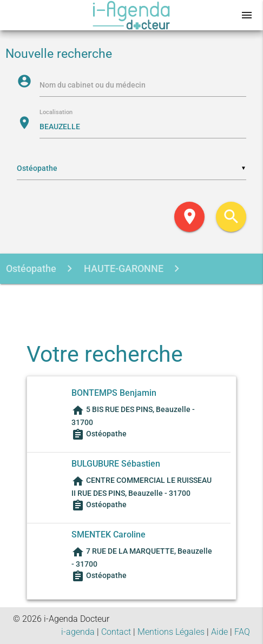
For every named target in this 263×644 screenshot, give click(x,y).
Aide (219, 632)
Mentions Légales (171, 632)
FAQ (242, 632)
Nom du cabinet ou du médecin (93, 85)
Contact (116, 632)
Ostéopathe (31, 268)
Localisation (56, 113)
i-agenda (78, 632)
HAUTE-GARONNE (123, 268)
